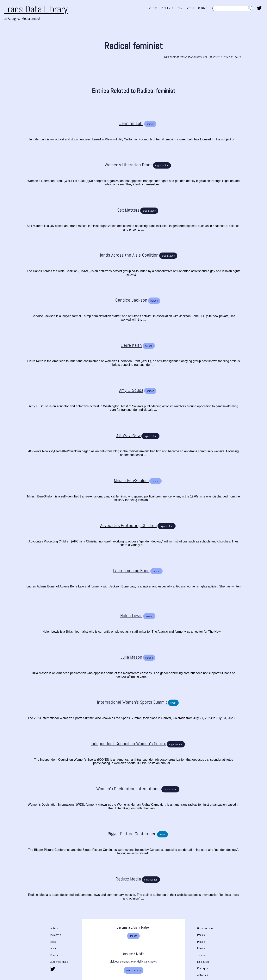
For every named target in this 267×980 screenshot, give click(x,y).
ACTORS (153, 8)
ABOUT (191, 8)
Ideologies (203, 962)
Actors (54, 928)
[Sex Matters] (124, 210)
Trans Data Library (36, 9)
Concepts (203, 968)
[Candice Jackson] (127, 300)
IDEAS (180, 8)
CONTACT (203, 8)
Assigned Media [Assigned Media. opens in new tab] (19, 18)
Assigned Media (59, 962)
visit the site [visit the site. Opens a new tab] (133, 970)
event (173, 703)
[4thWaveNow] (124, 435)
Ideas (53, 942)
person (150, 124)
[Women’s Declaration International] (124, 789)
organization (162, 165)
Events (201, 948)
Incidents (56, 935)
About (54, 948)
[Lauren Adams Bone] (127, 571)
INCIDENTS (167, 8)
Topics (201, 955)
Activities (203, 975)
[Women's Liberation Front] (124, 165)
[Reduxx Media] (124, 879)
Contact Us (57, 955)
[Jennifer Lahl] (127, 123)
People (201, 935)
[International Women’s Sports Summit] (128, 702)
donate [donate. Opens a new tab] (133, 936)
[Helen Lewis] (127, 616)
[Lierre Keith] (127, 345)
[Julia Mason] (127, 657)
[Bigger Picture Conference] (128, 834)
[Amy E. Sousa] (127, 390)
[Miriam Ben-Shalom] (127, 480)
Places (201, 942)
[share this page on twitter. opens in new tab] (259, 8)
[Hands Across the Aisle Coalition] (124, 255)
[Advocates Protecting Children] (124, 525)
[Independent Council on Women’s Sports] (124, 744)
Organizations (205, 928)
